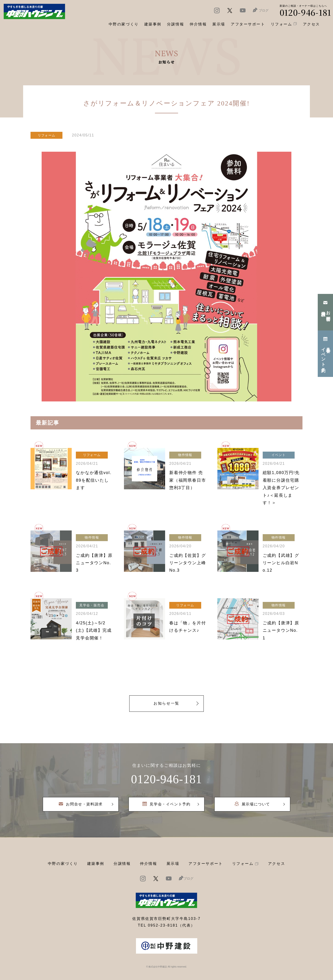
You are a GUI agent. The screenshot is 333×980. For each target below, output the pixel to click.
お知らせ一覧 (166, 703)
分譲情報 (122, 864)
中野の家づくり (63, 864)
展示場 (173, 864)
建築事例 (153, 24)
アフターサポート (206, 864)
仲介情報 (148, 864)
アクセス (277, 864)
